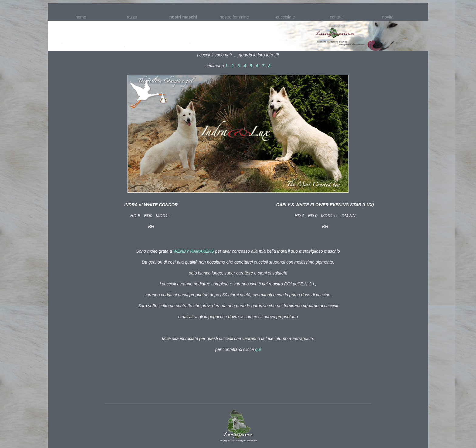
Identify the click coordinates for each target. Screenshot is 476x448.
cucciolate (285, 17)
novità (388, 17)
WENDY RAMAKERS (194, 251)
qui (258, 349)
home (81, 17)
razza (132, 17)
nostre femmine (234, 17)
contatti (337, 17)
